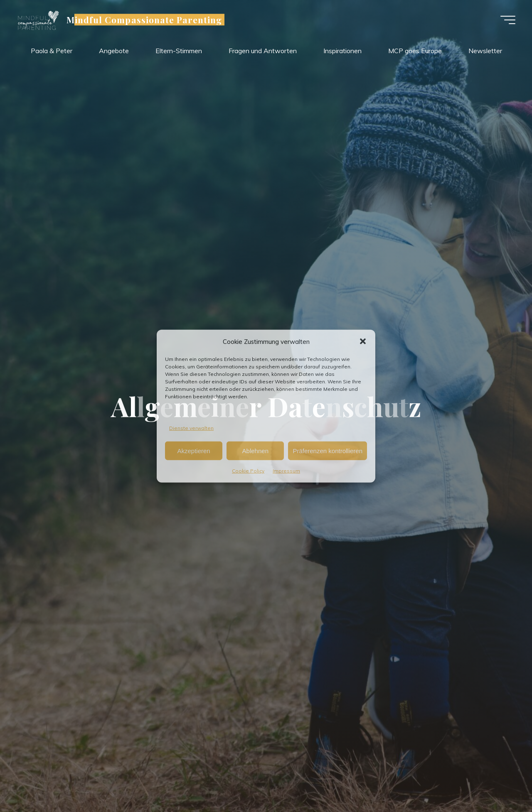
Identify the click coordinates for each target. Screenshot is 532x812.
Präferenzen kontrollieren (328, 451)
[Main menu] (508, 20)
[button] (363, 341)
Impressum (286, 471)
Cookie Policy (248, 471)
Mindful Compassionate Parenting (144, 20)
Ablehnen (255, 451)
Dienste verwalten (191, 428)
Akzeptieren (193, 451)
